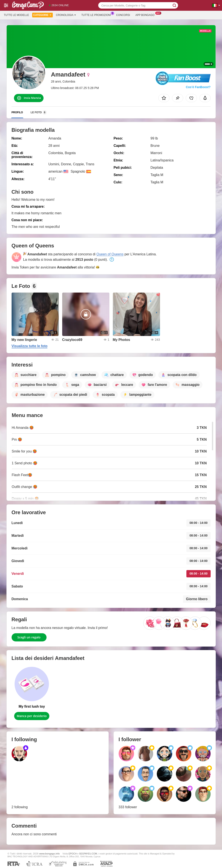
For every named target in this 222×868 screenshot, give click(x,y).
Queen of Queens (110, 254)
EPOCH (73, 854)
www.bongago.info (50, 853)
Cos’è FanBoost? (198, 87)
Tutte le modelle (16, 15)
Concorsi (123, 15)
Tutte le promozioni (97, 15)
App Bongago (146, 15)
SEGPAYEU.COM (88, 854)
